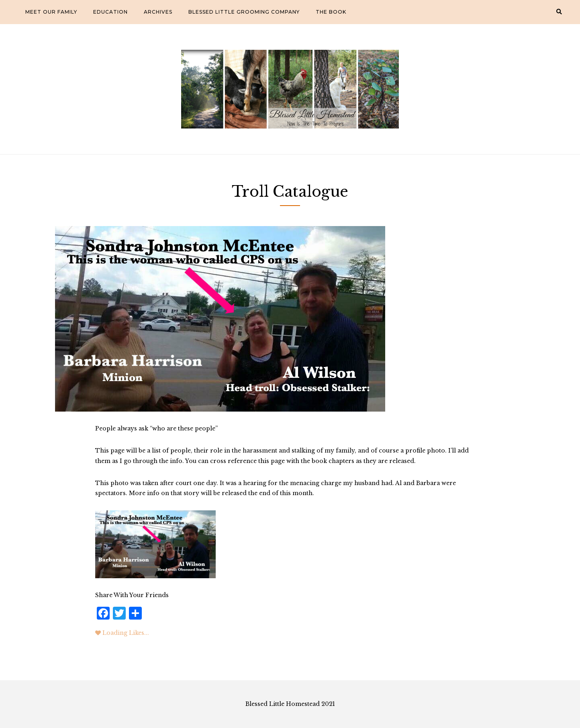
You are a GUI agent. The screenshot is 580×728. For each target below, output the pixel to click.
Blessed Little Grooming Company (244, 12)
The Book (331, 12)
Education (110, 12)
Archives (158, 12)
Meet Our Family (51, 12)
